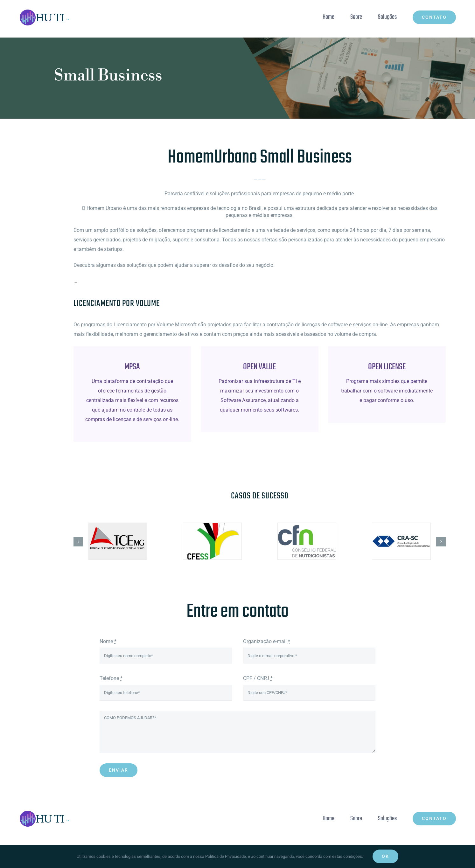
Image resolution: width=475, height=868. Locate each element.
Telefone (111, 678)
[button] (78, 542)
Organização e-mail (267, 641)
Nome (108, 641)
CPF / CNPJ (258, 678)
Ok (385, 856)
